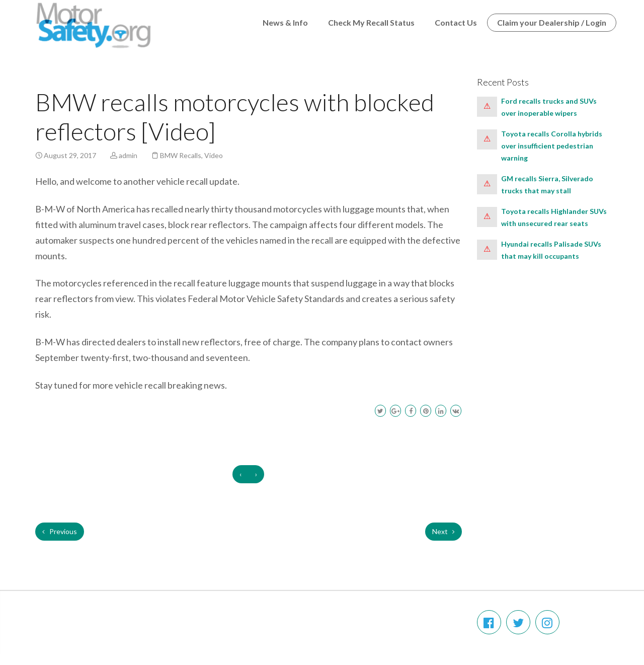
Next (444, 531)
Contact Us (456, 22)
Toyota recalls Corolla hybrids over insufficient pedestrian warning (552, 146)
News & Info (285, 22)
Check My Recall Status (371, 22)
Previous (60, 531)
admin (128, 155)
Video (214, 155)
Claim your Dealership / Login (552, 22)
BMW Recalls (181, 155)
